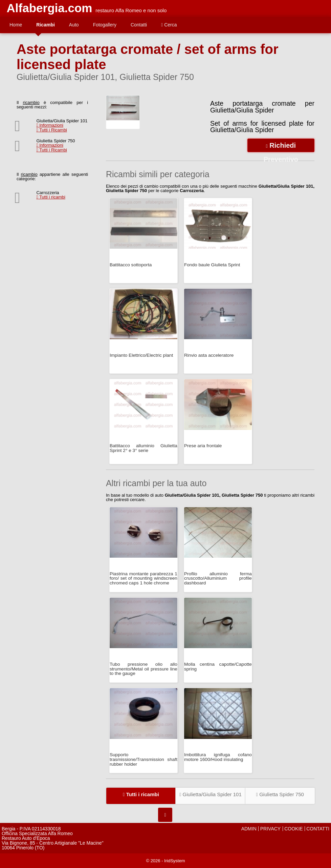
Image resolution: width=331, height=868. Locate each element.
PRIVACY (270, 829)
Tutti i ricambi (51, 197)
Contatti (139, 25)
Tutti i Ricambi (52, 130)
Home (16, 25)
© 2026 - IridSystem (165, 861)
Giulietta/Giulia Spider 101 (211, 794)
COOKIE (293, 829)
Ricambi (45, 25)
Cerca (169, 25)
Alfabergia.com (50, 8)
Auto (74, 25)
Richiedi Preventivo (281, 147)
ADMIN (249, 829)
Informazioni (50, 125)
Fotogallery (105, 25)
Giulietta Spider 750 (280, 794)
